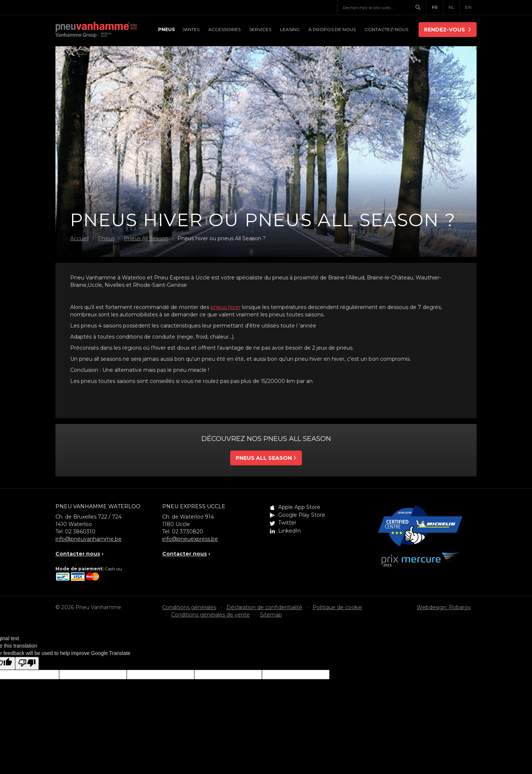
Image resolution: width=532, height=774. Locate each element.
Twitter (287, 523)
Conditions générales (189, 607)
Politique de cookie (337, 607)
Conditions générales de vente (210, 615)
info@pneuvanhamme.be (88, 539)
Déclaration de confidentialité (264, 607)
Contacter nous (78, 554)
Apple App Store (299, 507)
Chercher (420, 7)
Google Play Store (302, 515)
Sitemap (271, 615)
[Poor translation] (27, 663)
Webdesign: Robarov (444, 607)
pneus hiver (226, 307)
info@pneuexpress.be (190, 539)
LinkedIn (289, 531)
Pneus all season (264, 458)
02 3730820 (187, 532)
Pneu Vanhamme (96, 30)
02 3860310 (80, 532)
